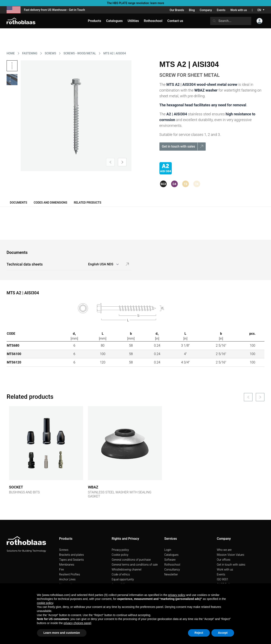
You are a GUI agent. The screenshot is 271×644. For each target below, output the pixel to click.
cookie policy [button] (45, 603)
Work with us (239, 10)
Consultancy (172, 570)
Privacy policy (120, 550)
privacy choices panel (77, 623)
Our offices (224, 560)
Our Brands (177, 10)
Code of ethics (121, 574)
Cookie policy (120, 555)
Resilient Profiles (70, 574)
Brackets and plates (71, 555)
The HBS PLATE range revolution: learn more (135, 3)
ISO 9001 (223, 579)
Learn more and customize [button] (62, 633)
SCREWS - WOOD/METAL (80, 53)
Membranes (67, 565)
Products (94, 21)
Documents (18, 203)
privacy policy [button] (177, 595)
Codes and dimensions (50, 203)
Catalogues (171, 555)
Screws (64, 550)
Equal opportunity (123, 579)
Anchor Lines (67, 579)
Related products (87, 203)
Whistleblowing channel (127, 570)
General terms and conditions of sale (135, 565)
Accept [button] (223, 633)
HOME (11, 53)
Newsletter (171, 574)
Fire (62, 570)
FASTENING (30, 53)
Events (221, 10)
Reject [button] (199, 633)
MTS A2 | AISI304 (115, 53)
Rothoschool (172, 565)
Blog (192, 10)
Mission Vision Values (231, 555)
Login (168, 550)
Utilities (133, 21)
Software (170, 560)
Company (206, 10)
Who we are (224, 550)
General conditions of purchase (131, 560)
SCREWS (50, 53)
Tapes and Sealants (71, 560)
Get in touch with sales (231, 565)
